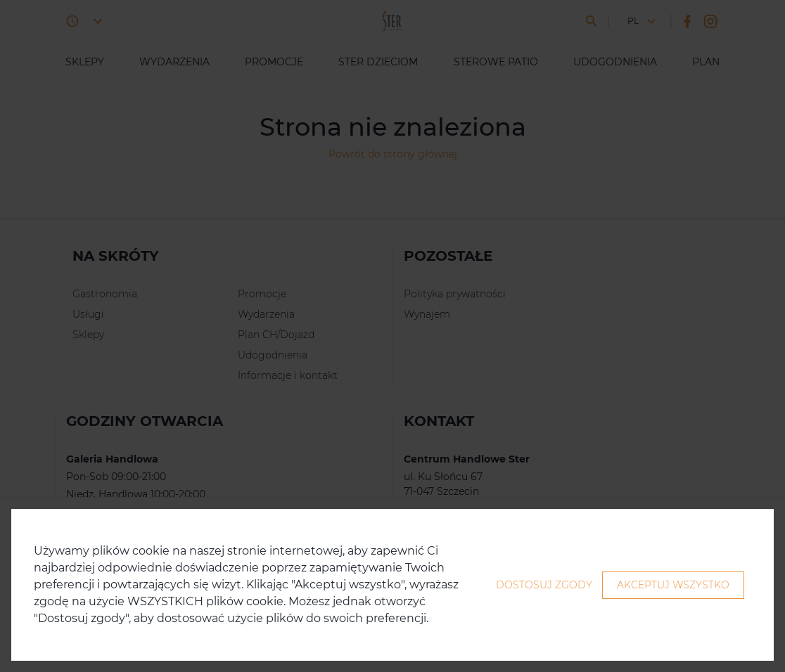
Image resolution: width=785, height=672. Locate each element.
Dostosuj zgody (544, 585)
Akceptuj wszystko (673, 585)
